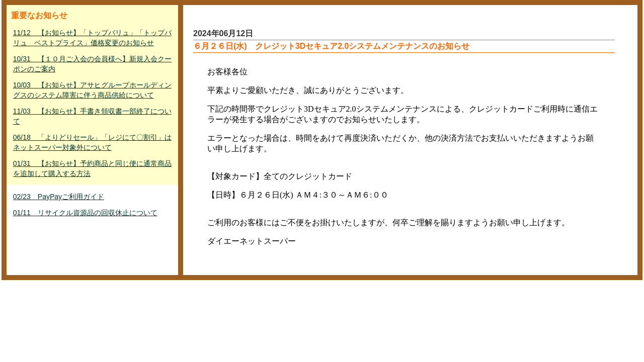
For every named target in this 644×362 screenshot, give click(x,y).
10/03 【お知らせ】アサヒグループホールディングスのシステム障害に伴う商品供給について (92, 90)
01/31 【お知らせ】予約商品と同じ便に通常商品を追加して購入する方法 (92, 168)
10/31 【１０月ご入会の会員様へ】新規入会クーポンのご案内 (92, 64)
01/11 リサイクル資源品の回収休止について (85, 213)
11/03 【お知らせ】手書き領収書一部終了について (92, 116)
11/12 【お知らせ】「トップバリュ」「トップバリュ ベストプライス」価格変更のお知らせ (92, 38)
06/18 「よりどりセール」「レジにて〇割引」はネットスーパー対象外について (92, 142)
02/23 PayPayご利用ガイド (59, 197)
